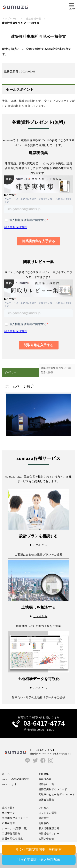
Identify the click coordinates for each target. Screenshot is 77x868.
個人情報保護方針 (49, 828)
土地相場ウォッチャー (15, 818)
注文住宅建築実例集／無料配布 (39, 850)
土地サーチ (9, 813)
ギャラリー (10, 372)
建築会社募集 (46, 800)
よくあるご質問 (48, 813)
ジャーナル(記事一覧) (15, 828)
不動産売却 (9, 823)
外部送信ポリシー (49, 833)
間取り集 (44, 774)
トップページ (10, 19)
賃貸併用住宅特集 (12, 839)
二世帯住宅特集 (11, 833)
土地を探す (9, 808)
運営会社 (44, 818)
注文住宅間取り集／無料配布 (39, 860)
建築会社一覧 (34, 19)
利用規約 (44, 823)
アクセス (44, 808)
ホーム (6, 774)
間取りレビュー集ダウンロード (57, 794)
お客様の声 (45, 779)
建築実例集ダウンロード (53, 789)
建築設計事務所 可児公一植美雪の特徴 (56, 370)
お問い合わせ (46, 839)
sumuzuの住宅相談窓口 (16, 779)
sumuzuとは (9, 784)
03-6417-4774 (44, 723)
